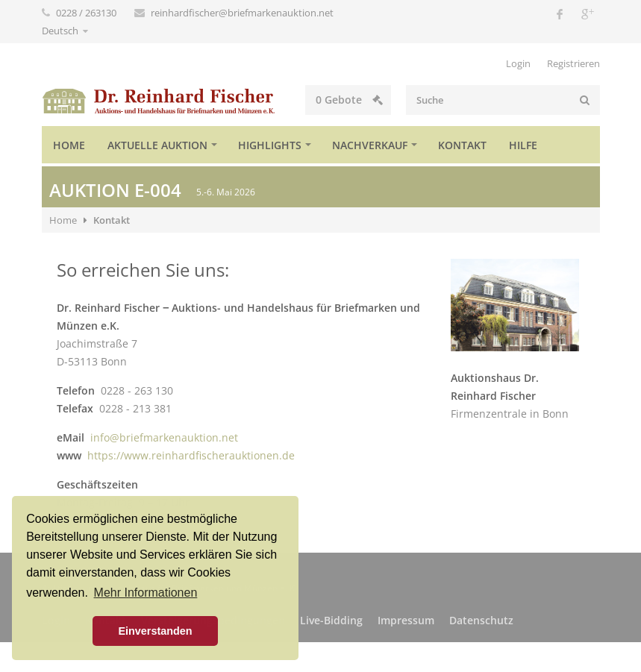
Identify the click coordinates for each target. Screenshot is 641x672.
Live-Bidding (331, 620)
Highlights (270, 145)
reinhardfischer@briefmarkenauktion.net (242, 13)
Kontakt (462, 145)
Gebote (349, 100)
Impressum (406, 620)
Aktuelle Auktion (157, 145)
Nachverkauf (370, 145)
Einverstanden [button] (155, 631)
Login (518, 63)
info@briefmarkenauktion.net (164, 437)
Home (69, 145)
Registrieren (573, 63)
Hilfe (523, 145)
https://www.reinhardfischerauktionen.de (191, 455)
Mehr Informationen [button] (146, 593)
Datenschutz (481, 620)
